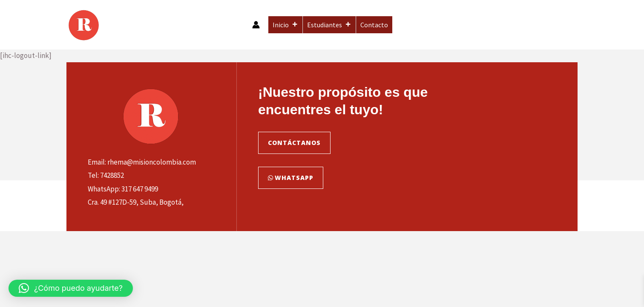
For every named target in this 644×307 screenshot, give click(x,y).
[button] (71, 288)
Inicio (285, 25)
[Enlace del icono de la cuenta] (256, 25)
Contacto (374, 25)
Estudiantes (329, 25)
